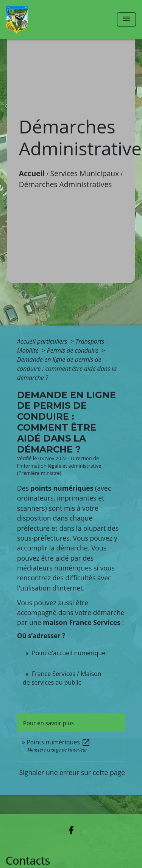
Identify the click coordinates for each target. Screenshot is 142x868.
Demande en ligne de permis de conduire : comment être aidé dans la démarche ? (67, 369)
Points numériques (59, 742)
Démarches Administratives (66, 184)
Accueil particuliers (43, 341)
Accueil (32, 173)
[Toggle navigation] (126, 19)
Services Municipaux (85, 173)
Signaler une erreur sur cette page (72, 772)
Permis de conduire (73, 350)
